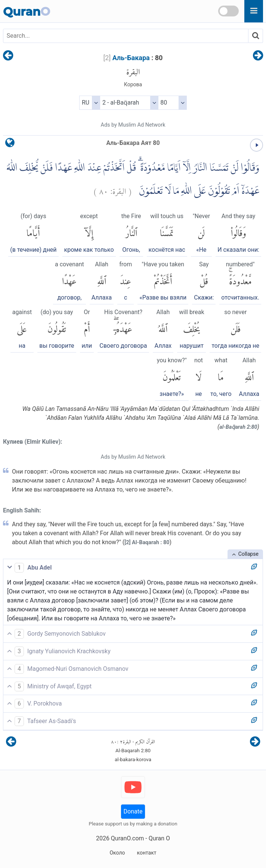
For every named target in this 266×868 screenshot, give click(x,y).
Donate (133, 811)
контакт (146, 853)
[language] (10, 144)
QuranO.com (127, 838)
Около (117, 853)
